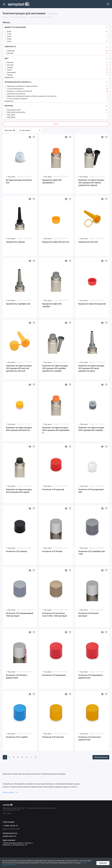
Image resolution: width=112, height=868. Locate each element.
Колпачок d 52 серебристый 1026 (92, 553)
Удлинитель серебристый (18, 304)
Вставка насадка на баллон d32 (19, 181)
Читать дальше (10, 792)
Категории (9, 130)
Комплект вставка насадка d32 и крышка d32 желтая (19, 429)
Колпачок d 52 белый (52, 551)
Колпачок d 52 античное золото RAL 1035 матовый (55, 615)
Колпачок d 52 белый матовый (88, 615)
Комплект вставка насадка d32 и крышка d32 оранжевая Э (56, 430)
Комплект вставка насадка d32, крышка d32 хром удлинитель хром (91, 368)
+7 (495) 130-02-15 (10, 826)
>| (35, 757)
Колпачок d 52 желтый (53, 737)
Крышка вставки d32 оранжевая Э (52, 181)
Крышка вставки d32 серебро (52, 305)
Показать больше (101, 757)
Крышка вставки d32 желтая (56, 242)
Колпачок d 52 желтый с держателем (90, 738)
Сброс (56, 124)
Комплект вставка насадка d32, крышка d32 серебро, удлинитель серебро (55, 368)
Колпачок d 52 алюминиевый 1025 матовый (20, 615)
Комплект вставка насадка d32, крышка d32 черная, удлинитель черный (91, 183)
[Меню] (4, 4)
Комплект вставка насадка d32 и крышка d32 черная (19, 491)
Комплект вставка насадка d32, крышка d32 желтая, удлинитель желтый (19, 368)
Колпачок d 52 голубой (17, 737)
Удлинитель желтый (88, 242)
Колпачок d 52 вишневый (54, 675)
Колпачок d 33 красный (53, 489)
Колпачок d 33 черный (16, 551)
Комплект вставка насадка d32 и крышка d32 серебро (91, 429)
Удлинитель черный (15, 242)
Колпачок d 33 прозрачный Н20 (91, 491)
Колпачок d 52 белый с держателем (17, 676)
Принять (103, 863)
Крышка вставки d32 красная (92, 304)
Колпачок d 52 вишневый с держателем (91, 676)
